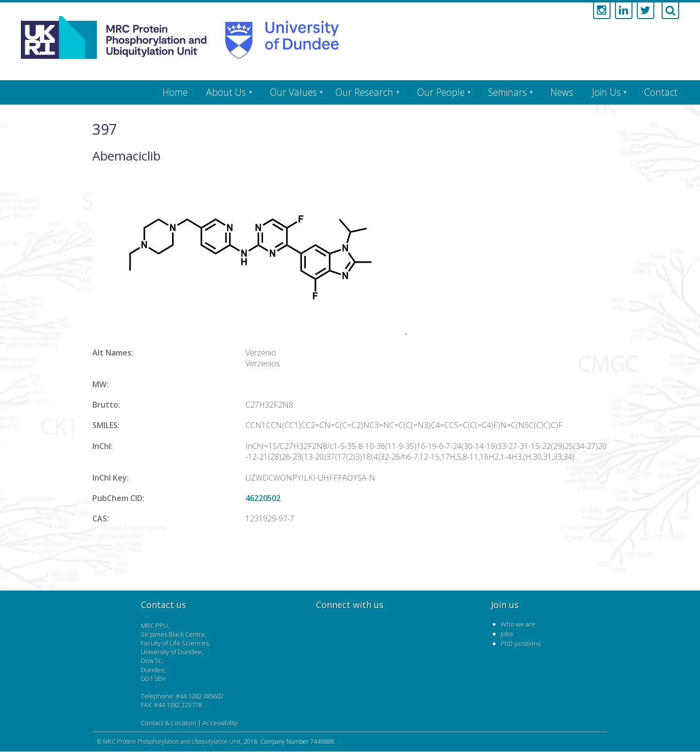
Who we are (518, 624)
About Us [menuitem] (226, 92)
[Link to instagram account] (602, 11)
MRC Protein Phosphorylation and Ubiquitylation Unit (172, 742)
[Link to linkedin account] (624, 11)
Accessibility (220, 723)
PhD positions (521, 644)
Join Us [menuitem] (606, 92)
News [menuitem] (562, 92)
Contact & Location (169, 723)
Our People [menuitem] (441, 92)
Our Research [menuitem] (364, 92)
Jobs (507, 634)
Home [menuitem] (175, 92)
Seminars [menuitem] (507, 92)
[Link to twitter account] (646, 11)
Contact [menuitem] (661, 92)
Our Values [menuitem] (293, 92)
